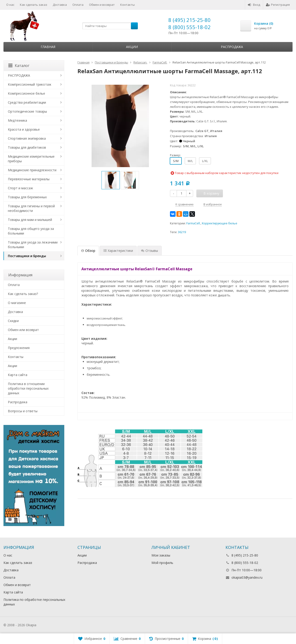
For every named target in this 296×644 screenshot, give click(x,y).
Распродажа (232, 47)
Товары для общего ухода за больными (31, 231)
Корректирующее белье (220, 223)
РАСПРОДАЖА (19, 75)
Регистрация (278, 5)
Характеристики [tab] (118, 251)
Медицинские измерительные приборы (31, 159)
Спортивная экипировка (27, 138)
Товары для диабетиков (27, 147)
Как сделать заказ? (23, 294)
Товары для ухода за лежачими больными (33, 245)
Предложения (19, 348)
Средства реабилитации (27, 102)
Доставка (60, 5)
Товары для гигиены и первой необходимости (31, 208)
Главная (48, 47)
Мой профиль (162, 563)
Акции (132, 47)
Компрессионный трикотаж (30, 84)
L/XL (205, 161)
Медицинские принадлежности (32, 170)
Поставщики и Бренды (27, 256)
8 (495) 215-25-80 (190, 20)
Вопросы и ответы (23, 411)
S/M (176, 161)
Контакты (128, 5)
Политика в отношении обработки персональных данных (28, 388)
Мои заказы (161, 555)
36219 (182, 232)
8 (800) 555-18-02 (190, 27)
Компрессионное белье (26, 93)
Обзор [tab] (88, 251)
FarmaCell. (193, 223)
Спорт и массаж (20, 188)
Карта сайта (18, 375)
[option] (111, 180)
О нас (10, 5)
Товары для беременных (27, 197)
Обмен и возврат (102, 5)
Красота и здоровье (24, 129)
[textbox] (110, 26)
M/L (190, 161)
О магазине (17, 303)
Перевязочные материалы (29, 179)
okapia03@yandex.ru (247, 577)
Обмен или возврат (23, 330)
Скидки (13, 321)
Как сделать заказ (34, 5)
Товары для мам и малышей (30, 220)
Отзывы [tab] (150, 251)
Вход (254, 5)
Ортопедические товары (27, 111)
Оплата (78, 5)
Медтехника (17, 120)
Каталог (19, 66)
